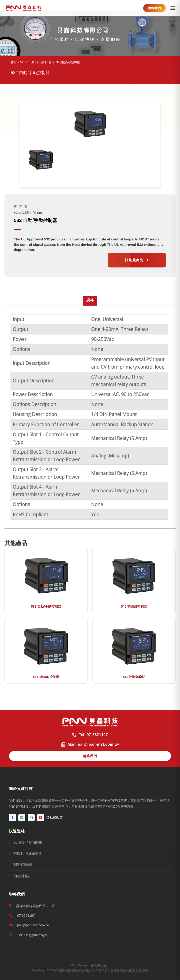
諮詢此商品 (137, 260)
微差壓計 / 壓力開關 (27, 843)
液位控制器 (21, 876)
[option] (41, 160)
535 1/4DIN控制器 (46, 677)
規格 (90, 300)
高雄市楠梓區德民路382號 (32, 906)
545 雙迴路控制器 (134, 606)
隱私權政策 (55, 818)
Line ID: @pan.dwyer (28, 935)
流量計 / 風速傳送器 (27, 854)
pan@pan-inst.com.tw (29, 925)
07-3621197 (22, 915)
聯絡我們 (154, 8)
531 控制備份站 (134, 677)
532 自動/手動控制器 (46, 606)
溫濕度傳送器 (22, 865)
